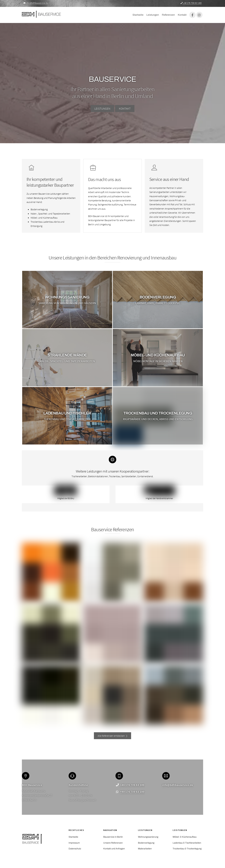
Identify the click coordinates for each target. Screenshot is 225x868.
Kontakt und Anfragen (114, 850)
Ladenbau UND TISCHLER (67, 415)
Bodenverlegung (158, 299)
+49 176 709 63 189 (191, 3)
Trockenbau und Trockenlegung (158, 415)
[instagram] (199, 15)
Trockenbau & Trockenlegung (187, 850)
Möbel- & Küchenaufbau (185, 838)
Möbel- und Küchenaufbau (158, 357)
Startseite (138, 15)
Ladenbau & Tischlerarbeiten (187, 844)
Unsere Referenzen (113, 844)
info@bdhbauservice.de (36, 3)
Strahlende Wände (67, 357)
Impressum (74, 844)
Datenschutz (75, 850)
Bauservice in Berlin (113, 838)
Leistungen (153, 15)
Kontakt (182, 15)
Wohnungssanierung (67, 299)
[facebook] (192, 15)
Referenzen (168, 15)
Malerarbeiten (145, 850)
